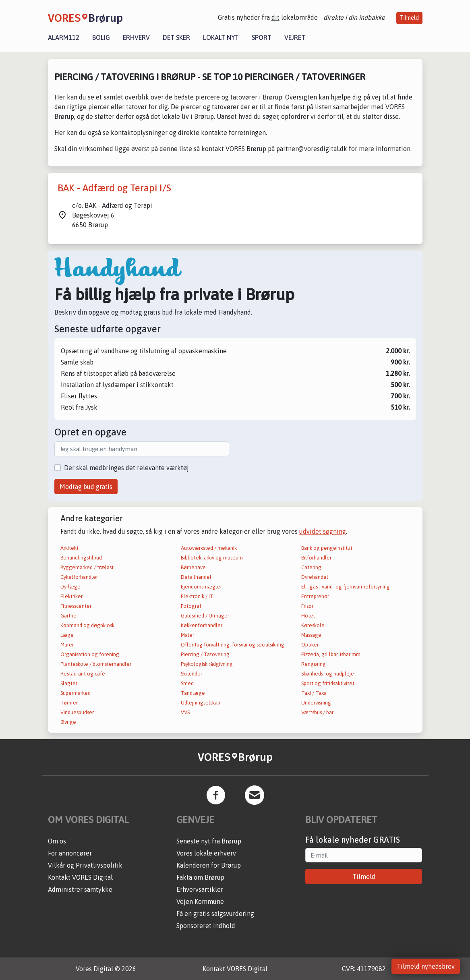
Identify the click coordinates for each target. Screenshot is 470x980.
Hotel (308, 616)
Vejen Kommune (200, 901)
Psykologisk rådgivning (207, 664)
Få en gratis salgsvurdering (215, 914)
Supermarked (76, 693)
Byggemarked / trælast (87, 567)
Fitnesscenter (76, 606)
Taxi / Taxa (314, 693)
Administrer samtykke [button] (80, 889)
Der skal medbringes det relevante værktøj (126, 468)
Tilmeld (409, 18)
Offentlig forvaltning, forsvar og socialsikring (233, 645)
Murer (67, 645)
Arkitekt (69, 548)
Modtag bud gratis (86, 487)
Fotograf (191, 606)
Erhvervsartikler (200, 889)
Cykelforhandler (79, 577)
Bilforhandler (316, 558)
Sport (262, 37)
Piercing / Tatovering (205, 654)
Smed (187, 683)
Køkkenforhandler (202, 625)
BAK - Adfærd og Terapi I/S (114, 188)
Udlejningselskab (201, 703)
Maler (187, 635)
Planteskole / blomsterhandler (96, 664)
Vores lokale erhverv (206, 853)
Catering (311, 567)
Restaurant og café (83, 674)
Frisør (307, 606)
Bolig (101, 37)
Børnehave (193, 567)
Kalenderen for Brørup (209, 865)
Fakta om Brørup (200, 877)
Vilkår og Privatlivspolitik (85, 865)
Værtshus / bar (317, 712)
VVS (185, 712)
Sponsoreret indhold (206, 926)
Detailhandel (196, 577)
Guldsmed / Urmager (205, 616)
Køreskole (313, 625)
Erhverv (136, 37)
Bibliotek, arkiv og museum (212, 558)
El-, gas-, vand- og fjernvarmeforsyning (346, 587)
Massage (311, 635)
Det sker (176, 37)
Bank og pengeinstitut (327, 548)
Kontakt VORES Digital (80, 877)
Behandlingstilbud (81, 558)
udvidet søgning (323, 531)
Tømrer (69, 703)
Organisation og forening (90, 654)
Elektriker (71, 596)
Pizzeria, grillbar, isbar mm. (331, 654)
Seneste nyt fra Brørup (209, 841)
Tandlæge (193, 693)
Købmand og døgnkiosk (87, 625)
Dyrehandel (315, 577)
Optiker (310, 645)
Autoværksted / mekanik (209, 548)
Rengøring (314, 664)
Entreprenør (315, 596)
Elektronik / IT (197, 596)
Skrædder (192, 674)
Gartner (69, 616)
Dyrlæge (70, 587)
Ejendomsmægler (201, 587)
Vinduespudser (77, 712)
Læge (67, 635)
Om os (57, 841)
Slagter (69, 683)
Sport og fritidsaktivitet (328, 683)
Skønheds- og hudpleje (328, 674)
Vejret (295, 37)
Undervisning (316, 703)
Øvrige (68, 722)
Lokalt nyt (221, 37)
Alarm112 (64, 37)
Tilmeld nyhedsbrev (426, 966)
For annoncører (70, 853)
